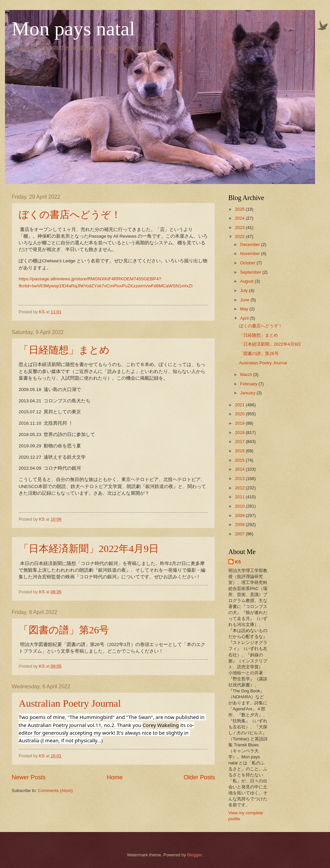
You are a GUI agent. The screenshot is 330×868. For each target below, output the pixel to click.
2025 (240, 209)
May (245, 309)
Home (115, 777)
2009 (240, 515)
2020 (240, 414)
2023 (240, 227)
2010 (240, 506)
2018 (240, 432)
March (246, 374)
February (249, 384)
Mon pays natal (73, 29)
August (247, 281)
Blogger (195, 855)
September (251, 272)
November (250, 253)
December (250, 244)
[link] (161, 725)
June (245, 300)
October (248, 263)
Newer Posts (29, 777)
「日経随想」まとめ (64, 350)
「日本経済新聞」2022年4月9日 (89, 548)
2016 (240, 451)
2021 (240, 405)
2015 (240, 460)
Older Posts (199, 777)
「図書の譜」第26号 (64, 630)
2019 (240, 423)
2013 (240, 478)
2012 (240, 488)
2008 (240, 524)
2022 (240, 236)
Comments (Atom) (55, 790)
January (248, 393)
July (244, 290)
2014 (240, 469)
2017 (240, 441)
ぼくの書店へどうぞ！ (70, 214)
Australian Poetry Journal (70, 703)
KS (238, 562)
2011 (240, 497)
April (245, 318)
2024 (240, 218)
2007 (240, 534)
